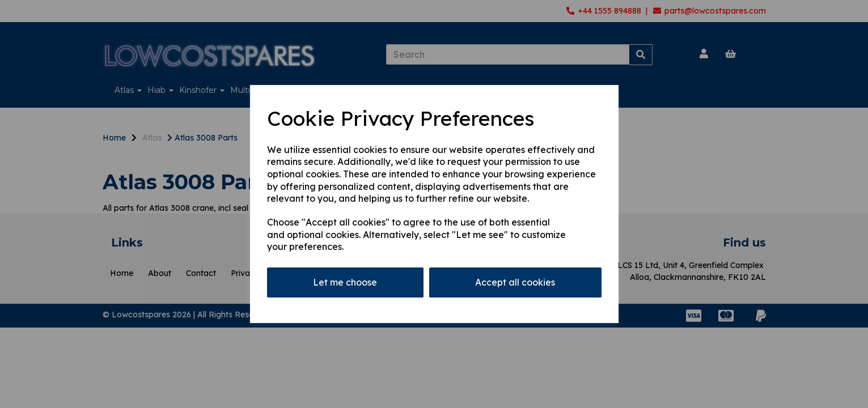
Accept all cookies (515, 282)
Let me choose (345, 282)
